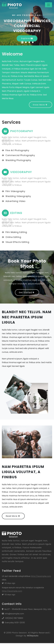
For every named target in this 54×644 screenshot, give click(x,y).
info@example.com (14, 615)
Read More (13, 516)
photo (12, 5)
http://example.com (41, 577)
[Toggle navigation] (49, 5)
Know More (40, 105)
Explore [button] (27, 38)
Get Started (27, 293)
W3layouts (33, 637)
